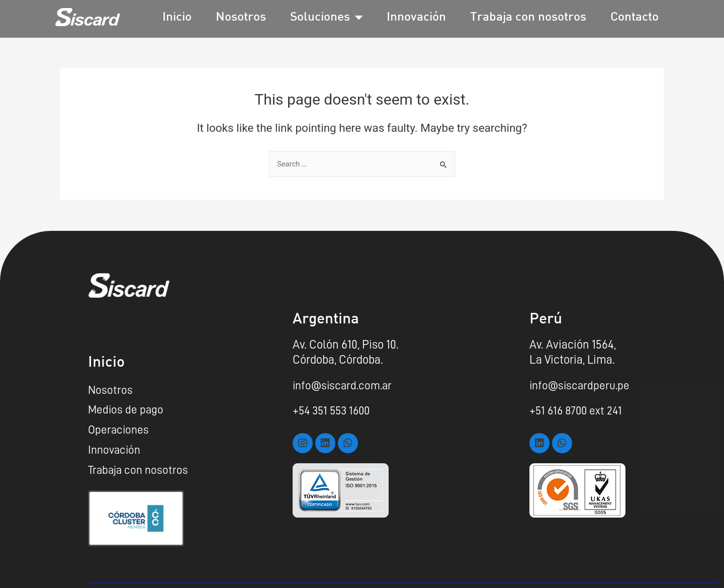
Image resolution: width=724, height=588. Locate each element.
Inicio (177, 17)
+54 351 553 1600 (334, 409)
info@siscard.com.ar (344, 384)
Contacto (635, 17)
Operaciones (119, 430)
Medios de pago (126, 409)
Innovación (416, 17)
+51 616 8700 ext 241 (577, 409)
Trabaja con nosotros (528, 17)
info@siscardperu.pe (581, 384)
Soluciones (326, 17)
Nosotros (241, 17)
